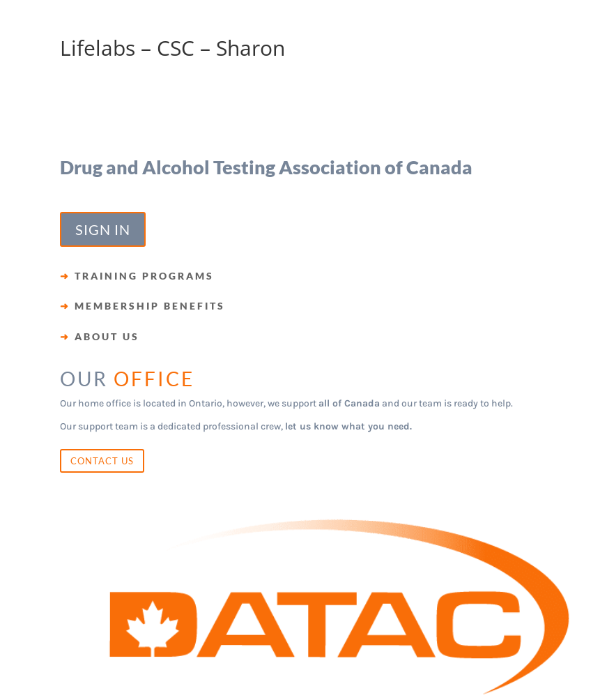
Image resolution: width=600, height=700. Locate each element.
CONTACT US (102, 461)
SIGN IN (103, 229)
